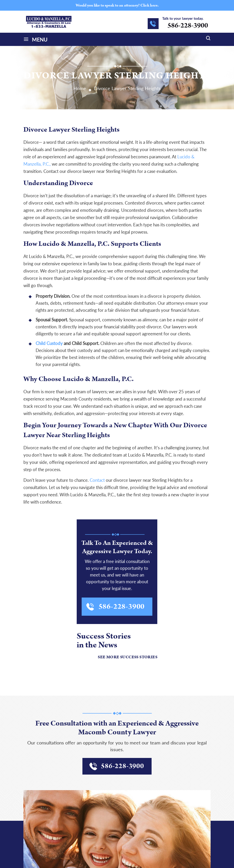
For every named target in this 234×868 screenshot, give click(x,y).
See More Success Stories (128, 657)
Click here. (149, 5)
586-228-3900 (188, 26)
